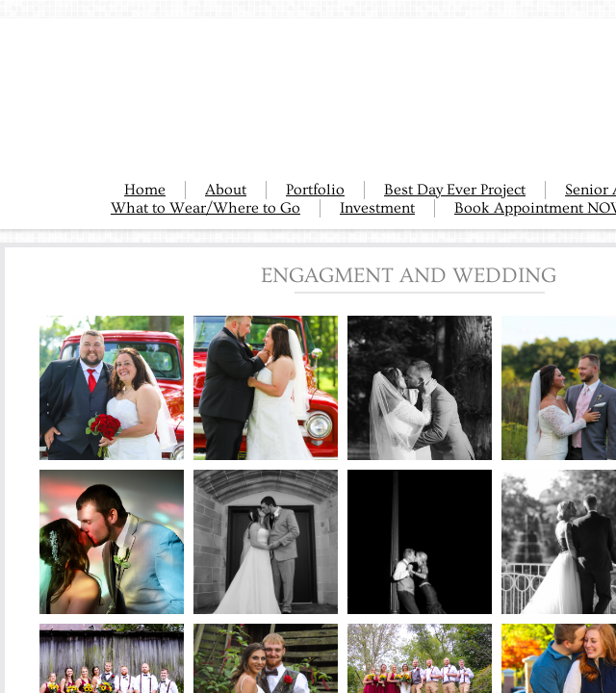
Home (145, 190)
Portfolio (315, 190)
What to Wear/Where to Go (205, 208)
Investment (377, 208)
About (226, 190)
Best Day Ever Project (455, 190)
